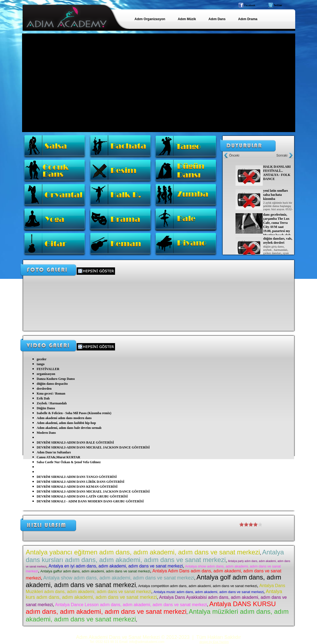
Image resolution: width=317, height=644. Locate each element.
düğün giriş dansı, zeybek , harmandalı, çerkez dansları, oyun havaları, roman (276, 251)
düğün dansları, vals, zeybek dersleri (278, 241)
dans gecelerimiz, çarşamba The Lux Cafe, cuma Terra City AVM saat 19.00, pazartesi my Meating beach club (277, 225)
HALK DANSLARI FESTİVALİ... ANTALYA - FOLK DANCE (277, 173)
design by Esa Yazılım (214, 642)
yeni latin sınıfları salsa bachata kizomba (276, 195)
